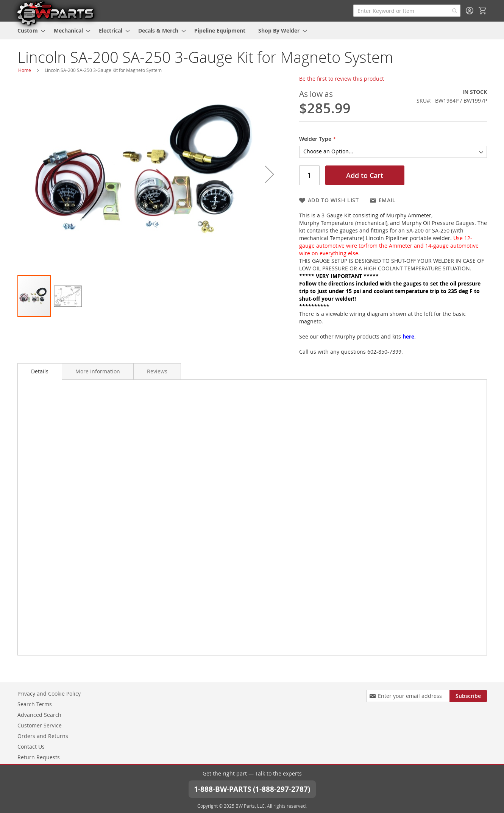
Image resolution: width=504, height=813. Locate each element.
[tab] (40, 371)
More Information (98, 371)
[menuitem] (29, 30)
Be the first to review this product (342, 79)
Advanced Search (39, 714)
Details (40, 371)
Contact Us (31, 746)
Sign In (470, 11)
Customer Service (40, 725)
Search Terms (35, 704)
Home (25, 70)
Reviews (157, 371)
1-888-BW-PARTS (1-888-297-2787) (252, 789)
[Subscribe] (468, 696)
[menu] (252, 30)
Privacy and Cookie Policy (49, 693)
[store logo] (55, 13)
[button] (270, 174)
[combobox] (407, 11)
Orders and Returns (43, 736)
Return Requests (39, 757)
